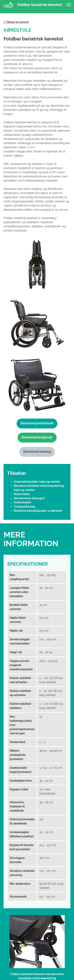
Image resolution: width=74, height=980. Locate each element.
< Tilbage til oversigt (16, 22)
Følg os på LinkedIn (37, 927)
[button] (69, 5)
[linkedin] (37, 932)
